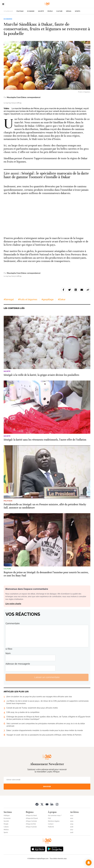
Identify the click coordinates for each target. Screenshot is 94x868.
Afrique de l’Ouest (32, 818)
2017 (72, 830)
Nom (8, 653)
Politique (20, 11)
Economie (31, 11)
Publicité (51, 827)
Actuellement (8, 11)
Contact (51, 824)
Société (41, 11)
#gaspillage (48, 299)
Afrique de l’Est (31, 824)
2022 (72, 816)
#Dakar (62, 299)
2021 (72, 818)
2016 (72, 832)
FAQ (49, 818)
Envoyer (47, 787)
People (50, 11)
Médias (69, 11)
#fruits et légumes (28, 299)
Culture (59, 11)
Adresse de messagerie (18, 664)
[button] (89, 863)
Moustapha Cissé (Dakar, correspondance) (24, 97)
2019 (72, 824)
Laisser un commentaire (47, 677)
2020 (72, 821)
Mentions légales (54, 821)
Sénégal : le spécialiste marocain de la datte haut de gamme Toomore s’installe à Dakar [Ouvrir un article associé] (46, 175)
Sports (78, 11)
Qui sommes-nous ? (55, 816)
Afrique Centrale (31, 821)
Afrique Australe (31, 827)
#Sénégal (9, 299)
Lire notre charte (13, 604)
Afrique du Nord (31, 816)
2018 (72, 827)
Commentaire (13, 623)
